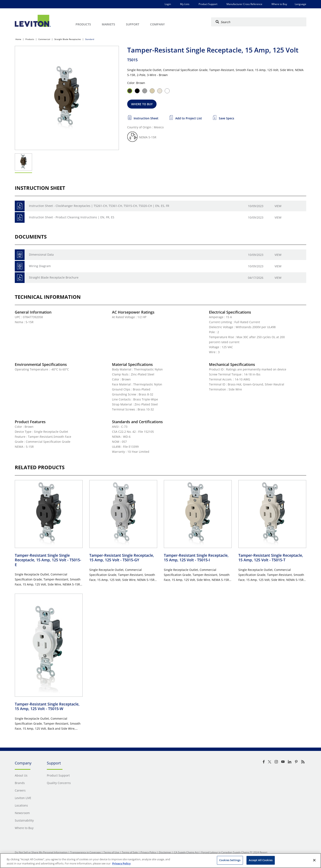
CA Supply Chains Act (186, 852)
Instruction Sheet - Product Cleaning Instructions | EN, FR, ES (72, 217)
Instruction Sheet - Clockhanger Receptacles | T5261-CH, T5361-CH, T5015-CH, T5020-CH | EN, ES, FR (99, 206)
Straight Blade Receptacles (68, 39)
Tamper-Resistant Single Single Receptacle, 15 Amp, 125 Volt (48, 560)
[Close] (314, 860)
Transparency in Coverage (85, 852)
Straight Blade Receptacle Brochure (54, 277)
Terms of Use (111, 852)
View (278, 206)
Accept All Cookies (261, 860)
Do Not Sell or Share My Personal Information (41, 852)
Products (30, 39)
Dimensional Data (41, 255)
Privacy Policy (148, 852)
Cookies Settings (230, 860)
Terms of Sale (130, 852)
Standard (90, 39)
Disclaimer (165, 852)
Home (18, 39)
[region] (160, 861)
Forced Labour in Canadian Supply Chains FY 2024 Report (234, 852)
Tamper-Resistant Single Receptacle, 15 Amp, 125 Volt (122, 558)
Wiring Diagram (40, 266)
